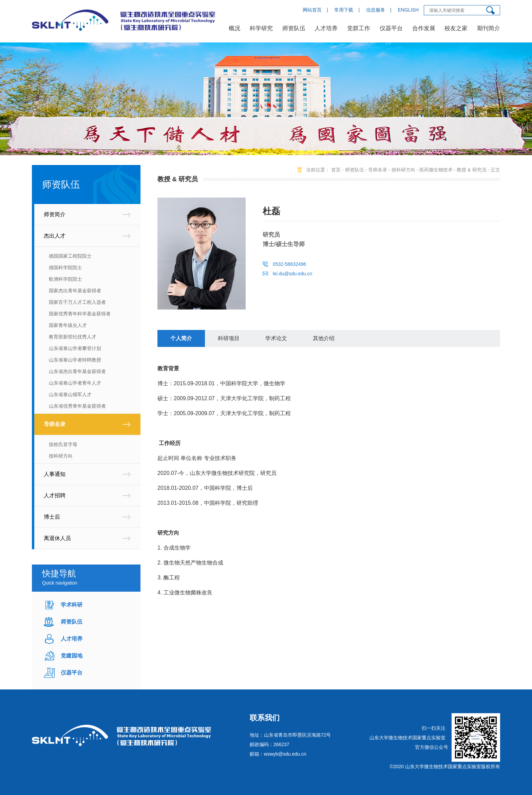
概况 (234, 28)
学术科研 (72, 605)
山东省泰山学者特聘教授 (75, 360)
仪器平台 (391, 28)
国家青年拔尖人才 (68, 325)
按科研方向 (61, 456)
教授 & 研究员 (471, 170)
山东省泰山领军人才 (70, 394)
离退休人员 (57, 538)
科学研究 (261, 28)
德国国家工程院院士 (70, 256)
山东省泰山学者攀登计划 (75, 348)
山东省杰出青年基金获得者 (77, 371)
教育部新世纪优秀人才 (73, 337)
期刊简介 (489, 28)
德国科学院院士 (65, 267)
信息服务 (376, 10)
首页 (336, 170)
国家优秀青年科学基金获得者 (80, 314)
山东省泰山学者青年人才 (75, 383)
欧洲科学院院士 (65, 279)
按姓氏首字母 (63, 444)
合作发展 (424, 28)
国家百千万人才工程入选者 (77, 302)
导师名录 (55, 424)
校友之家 (456, 28)
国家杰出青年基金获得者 (75, 291)
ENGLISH (408, 10)
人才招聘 (55, 495)
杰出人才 (55, 236)
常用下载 (344, 10)
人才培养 (326, 28)
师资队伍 (294, 28)
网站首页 (312, 10)
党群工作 (359, 28)
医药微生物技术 (436, 170)
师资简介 (55, 214)
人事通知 (55, 474)
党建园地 (72, 656)
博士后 (52, 517)
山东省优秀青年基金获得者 (77, 406)
